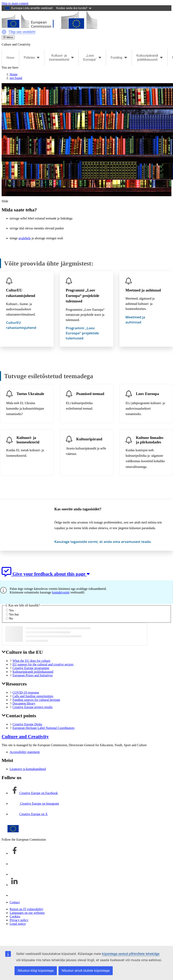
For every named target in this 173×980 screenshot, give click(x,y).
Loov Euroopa (147, 394)
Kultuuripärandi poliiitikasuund (33, 672)
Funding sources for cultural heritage (36, 700)
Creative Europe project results (33, 707)
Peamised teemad (90, 394)
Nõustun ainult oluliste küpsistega (86, 971)
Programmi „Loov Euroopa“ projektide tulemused (82, 296)
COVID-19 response (26, 692)
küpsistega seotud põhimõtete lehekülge (131, 954)
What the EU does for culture (31, 661)
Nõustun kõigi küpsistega (36, 971)
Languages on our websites (27, 913)
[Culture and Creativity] (49, 28)
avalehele (25, 238)
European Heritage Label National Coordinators (43, 728)
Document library (24, 703)
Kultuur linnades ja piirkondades (150, 440)
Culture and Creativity (25, 736)
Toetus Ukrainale (30, 394)
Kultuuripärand (89, 439)
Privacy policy (19, 920)
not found (16, 78)
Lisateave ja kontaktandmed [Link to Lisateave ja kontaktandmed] (28, 769)
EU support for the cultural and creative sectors (43, 664)
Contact (15, 902)
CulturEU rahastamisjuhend (21, 293)
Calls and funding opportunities (33, 696)
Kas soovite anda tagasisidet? (78, 509)
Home (10, 58)
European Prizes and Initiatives (33, 675)
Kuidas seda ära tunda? (74, 8)
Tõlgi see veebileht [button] (22, 32)
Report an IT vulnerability (27, 909)
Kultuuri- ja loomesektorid (28, 440)
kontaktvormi (61, 592)
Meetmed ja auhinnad (143, 290)
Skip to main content (15, 3)
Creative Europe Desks (27, 724)
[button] (4, 32)
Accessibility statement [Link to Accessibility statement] (25, 752)
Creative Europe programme (31, 668)
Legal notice (18, 924)
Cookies (15, 916)
